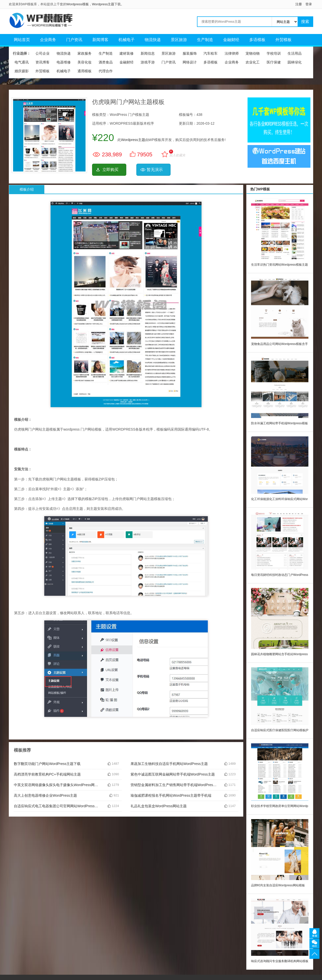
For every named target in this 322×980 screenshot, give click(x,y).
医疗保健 (274, 62)
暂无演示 (155, 170)
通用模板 (85, 71)
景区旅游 (179, 40)
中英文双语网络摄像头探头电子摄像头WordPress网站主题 (57, 785)
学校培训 (274, 53)
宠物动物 (253, 53)
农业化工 (253, 62)
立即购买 (110, 170)
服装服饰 (190, 53)
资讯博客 (43, 62)
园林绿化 (295, 62)
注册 (299, 4)
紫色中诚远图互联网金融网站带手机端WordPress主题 (173, 774)
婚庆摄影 (22, 71)
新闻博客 (100, 40)
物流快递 (153, 40)
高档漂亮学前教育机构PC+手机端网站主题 (47, 774)
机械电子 (127, 40)
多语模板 (257, 40)
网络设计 (190, 62)
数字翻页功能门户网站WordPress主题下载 (47, 764)
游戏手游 (148, 62)
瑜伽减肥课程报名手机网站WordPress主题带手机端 (171, 795)
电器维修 (64, 62)
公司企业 (43, 53)
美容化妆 (85, 62)
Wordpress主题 (103, 4)
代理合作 (106, 71)
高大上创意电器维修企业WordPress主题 (45, 795)
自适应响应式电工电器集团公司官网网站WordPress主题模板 (57, 806)
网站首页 (22, 40)
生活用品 (295, 53)
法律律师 (232, 53)
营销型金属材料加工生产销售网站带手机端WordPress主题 (174, 785)
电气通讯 (22, 62)
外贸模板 (284, 40)
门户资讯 (74, 40)
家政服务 (85, 53)
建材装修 (127, 53)
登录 (309, 4)
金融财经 (231, 40)
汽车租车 (211, 53)
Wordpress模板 (78, 4)
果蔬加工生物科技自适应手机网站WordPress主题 (169, 764)
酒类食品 (106, 62)
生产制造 (205, 40)
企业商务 (48, 40)
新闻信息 (148, 53)
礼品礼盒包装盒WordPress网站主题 (159, 806)
